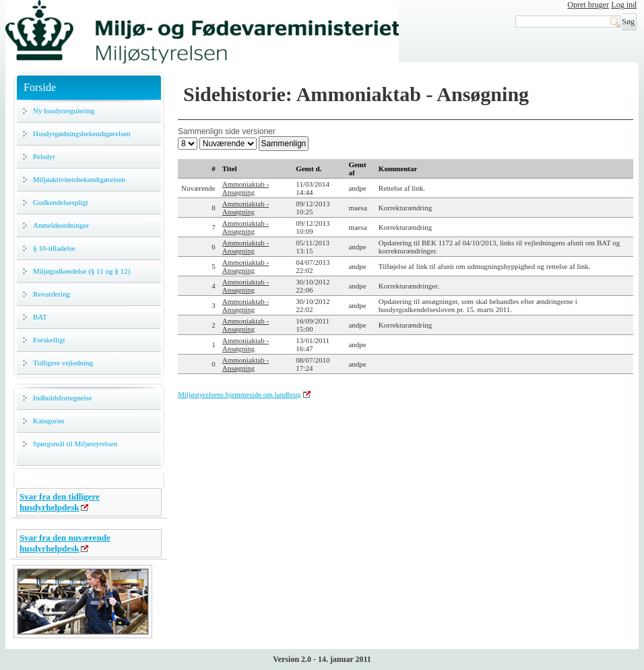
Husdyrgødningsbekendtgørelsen (82, 133)
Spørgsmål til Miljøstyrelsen (75, 444)
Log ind (624, 5)
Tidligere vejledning (63, 363)
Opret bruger (588, 5)
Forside (40, 87)
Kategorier (49, 421)
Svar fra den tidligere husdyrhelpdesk (60, 502)
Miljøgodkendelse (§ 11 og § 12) (82, 271)
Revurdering (52, 294)
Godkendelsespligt (61, 202)
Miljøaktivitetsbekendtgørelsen (79, 179)
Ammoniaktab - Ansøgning (246, 188)
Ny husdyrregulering (64, 111)
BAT (40, 317)
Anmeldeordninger (61, 225)
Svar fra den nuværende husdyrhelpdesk (65, 543)
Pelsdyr (44, 156)
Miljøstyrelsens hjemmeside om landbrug (239, 394)
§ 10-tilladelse (54, 248)
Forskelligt (49, 340)
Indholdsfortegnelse (62, 398)
